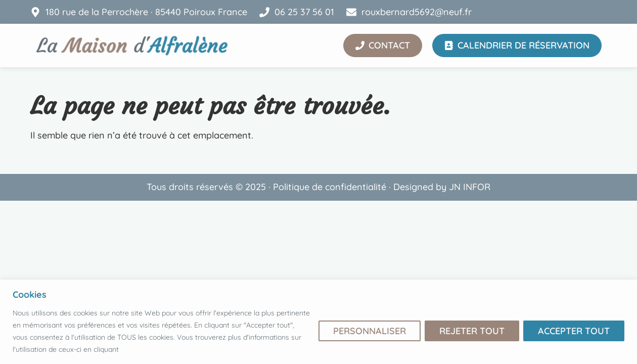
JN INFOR (470, 187)
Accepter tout (574, 331)
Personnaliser (370, 331)
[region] (318, 322)
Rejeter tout (472, 331)
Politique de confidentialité (330, 187)
